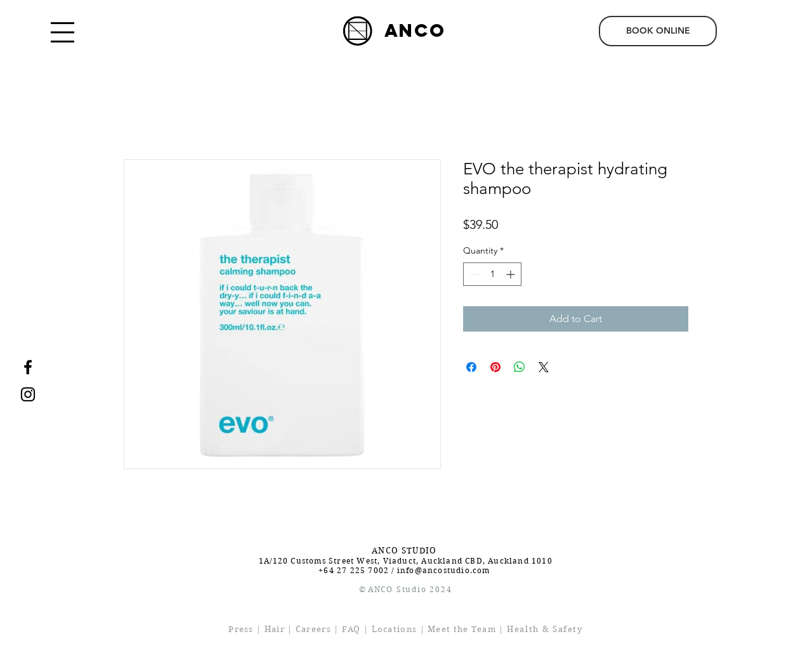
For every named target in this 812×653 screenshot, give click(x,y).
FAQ (351, 629)
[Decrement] (473, 274)
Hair (275, 629)
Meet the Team (462, 629)
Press (241, 629)
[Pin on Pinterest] (495, 367)
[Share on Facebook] (471, 367)
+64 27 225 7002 (354, 570)
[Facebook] (28, 367)
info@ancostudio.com (444, 570)
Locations (395, 629)
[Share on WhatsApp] (520, 367)
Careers (313, 629)
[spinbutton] (492, 274)
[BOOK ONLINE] (658, 31)
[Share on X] (544, 367)
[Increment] (512, 274)
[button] (62, 32)
